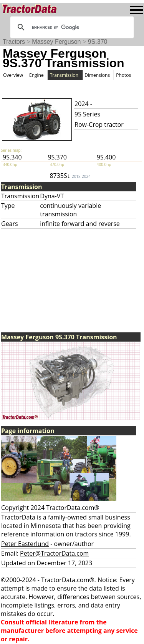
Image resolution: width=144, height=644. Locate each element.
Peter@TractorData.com (54, 553)
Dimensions (97, 75)
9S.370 (98, 42)
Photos (123, 75)
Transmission (64, 75)
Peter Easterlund (25, 544)
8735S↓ (70, 176)
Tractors (14, 42)
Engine (36, 75)
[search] (71, 27)
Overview (13, 75)
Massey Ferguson (56, 42)
